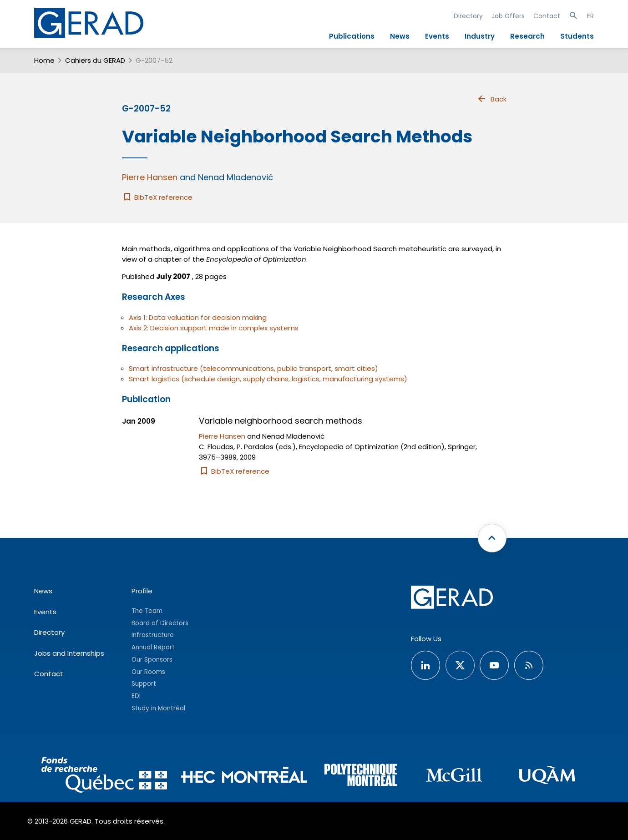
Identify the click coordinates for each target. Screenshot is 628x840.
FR (590, 16)
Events (437, 36)
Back (491, 99)
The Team (147, 611)
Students (577, 36)
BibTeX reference (157, 197)
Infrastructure (153, 635)
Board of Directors (160, 623)
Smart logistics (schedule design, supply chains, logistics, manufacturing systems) (268, 379)
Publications (352, 36)
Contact (547, 16)
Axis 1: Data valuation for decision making (198, 317)
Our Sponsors (152, 660)
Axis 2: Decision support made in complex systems (214, 328)
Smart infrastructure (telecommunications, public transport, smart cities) (253, 368)
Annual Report (153, 647)
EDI (136, 696)
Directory (468, 16)
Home (44, 60)
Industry (480, 36)
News (400, 36)
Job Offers (508, 16)
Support (144, 684)
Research (527, 36)
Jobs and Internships (69, 653)
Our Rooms (148, 672)
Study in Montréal (158, 708)
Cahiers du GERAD (95, 60)
